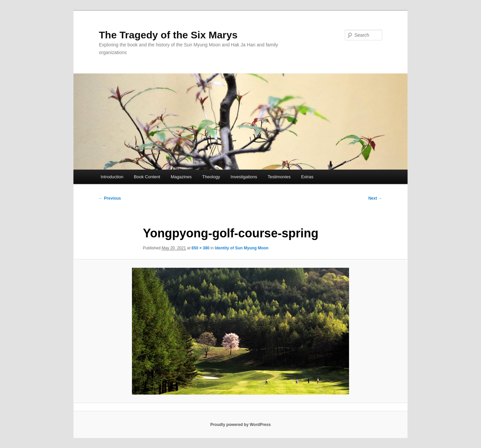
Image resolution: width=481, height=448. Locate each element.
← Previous (110, 198)
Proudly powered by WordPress (240, 425)
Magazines (181, 177)
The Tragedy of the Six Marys (168, 35)
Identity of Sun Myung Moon (242, 248)
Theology (211, 177)
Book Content (147, 177)
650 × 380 (200, 248)
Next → (375, 198)
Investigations (244, 177)
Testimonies (279, 177)
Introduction (112, 177)
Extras (307, 177)
